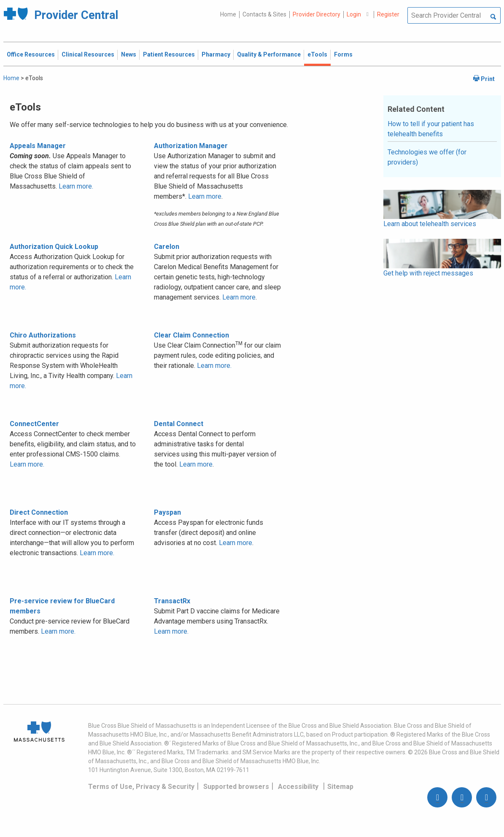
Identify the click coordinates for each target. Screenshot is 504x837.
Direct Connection (39, 512)
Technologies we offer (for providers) (427, 157)
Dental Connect (179, 424)
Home (228, 14)
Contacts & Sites (264, 14)
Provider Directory (317, 14)
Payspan (167, 512)
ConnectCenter (34, 424)
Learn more (205, 196)
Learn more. (76, 186)
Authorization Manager (191, 146)
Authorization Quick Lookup (54, 247)
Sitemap (340, 787)
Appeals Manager (38, 146)
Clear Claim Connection (191, 335)
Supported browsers (236, 787)
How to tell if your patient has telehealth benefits (431, 129)
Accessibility (298, 787)
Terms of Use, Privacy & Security (141, 787)
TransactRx (172, 601)
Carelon (167, 247)
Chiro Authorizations (43, 335)
